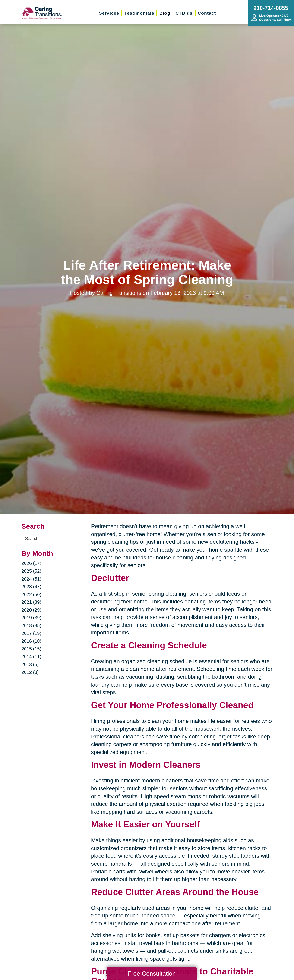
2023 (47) (32, 587)
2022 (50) (32, 594)
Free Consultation (152, 974)
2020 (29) (32, 610)
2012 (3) (30, 672)
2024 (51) (32, 579)
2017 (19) (32, 633)
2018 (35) (32, 625)
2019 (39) (32, 618)
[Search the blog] (51, 539)
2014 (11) (32, 656)
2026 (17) (32, 563)
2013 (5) (30, 664)
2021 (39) (32, 602)
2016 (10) (32, 641)
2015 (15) (32, 649)
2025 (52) (32, 571)
